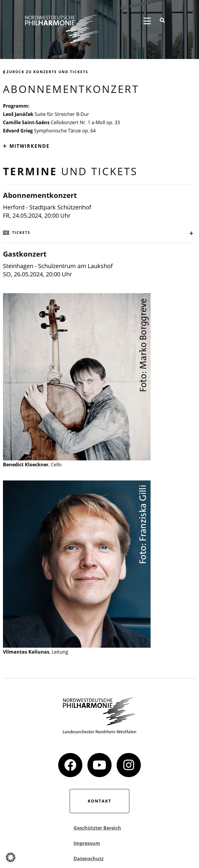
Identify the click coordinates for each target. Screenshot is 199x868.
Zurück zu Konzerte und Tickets (46, 72)
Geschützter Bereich (97, 828)
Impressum (87, 843)
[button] (11, 857)
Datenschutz (89, 859)
